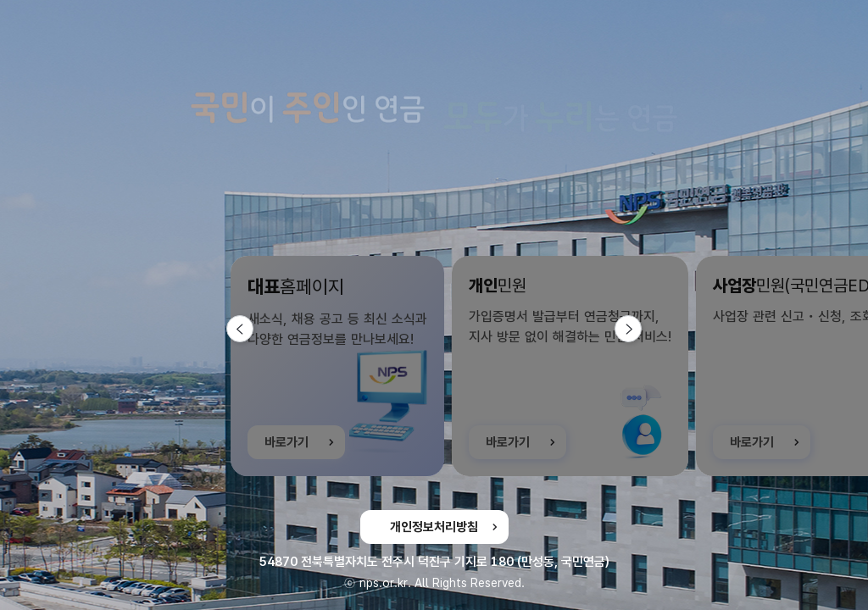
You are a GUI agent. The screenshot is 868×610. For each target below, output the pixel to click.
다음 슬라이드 (641, 329)
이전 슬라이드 (253, 329)
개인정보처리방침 (434, 527)
